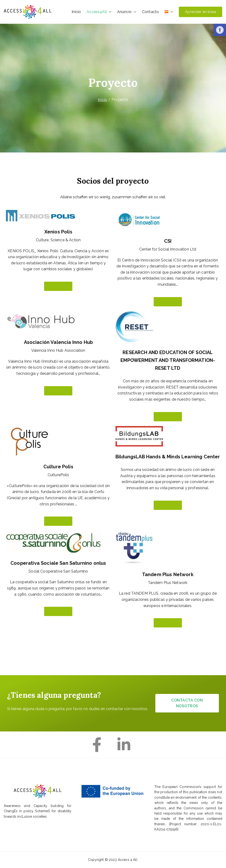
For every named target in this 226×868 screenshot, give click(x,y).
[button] (220, 30)
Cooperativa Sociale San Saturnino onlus (58, 563)
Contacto (150, 12)
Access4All (99, 12)
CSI (168, 241)
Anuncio (127, 12)
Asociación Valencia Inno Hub (58, 342)
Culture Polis (58, 467)
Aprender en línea (201, 12)
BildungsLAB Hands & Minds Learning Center (168, 457)
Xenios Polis (58, 232)
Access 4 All (128, 860)
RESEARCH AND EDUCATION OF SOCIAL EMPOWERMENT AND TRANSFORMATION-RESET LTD (168, 360)
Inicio (76, 12)
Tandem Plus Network (168, 574)
